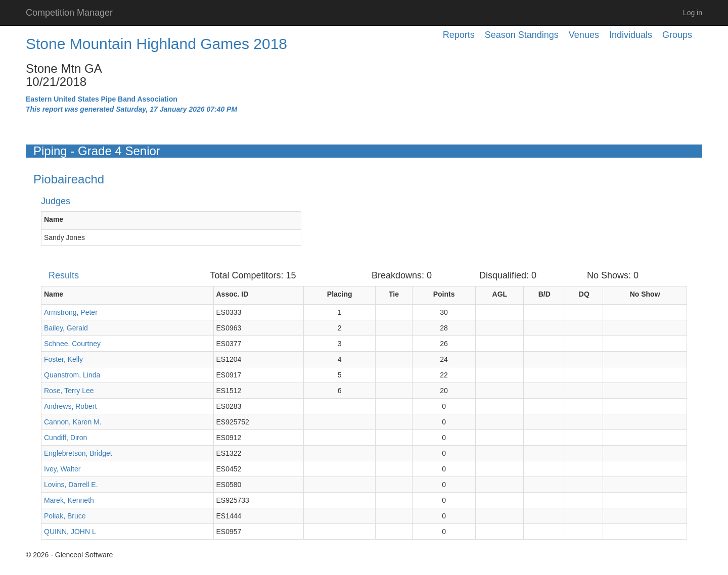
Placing (340, 294)
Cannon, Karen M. (73, 422)
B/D (544, 294)
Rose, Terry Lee (69, 391)
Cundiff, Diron (65, 438)
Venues (584, 35)
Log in (693, 13)
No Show (645, 294)
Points (444, 294)
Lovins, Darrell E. (71, 485)
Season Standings (522, 35)
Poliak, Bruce (65, 516)
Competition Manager (69, 13)
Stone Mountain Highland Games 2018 (156, 44)
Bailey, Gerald (66, 328)
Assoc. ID (233, 294)
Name (54, 219)
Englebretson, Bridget (78, 453)
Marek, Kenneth (69, 500)
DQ (584, 294)
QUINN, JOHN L (70, 532)
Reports (459, 35)
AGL (500, 294)
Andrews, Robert (70, 406)
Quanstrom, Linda (72, 375)
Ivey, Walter (62, 469)
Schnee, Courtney (72, 344)
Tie (394, 294)
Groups (677, 35)
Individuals (631, 35)
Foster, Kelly (63, 359)
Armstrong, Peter (71, 312)
